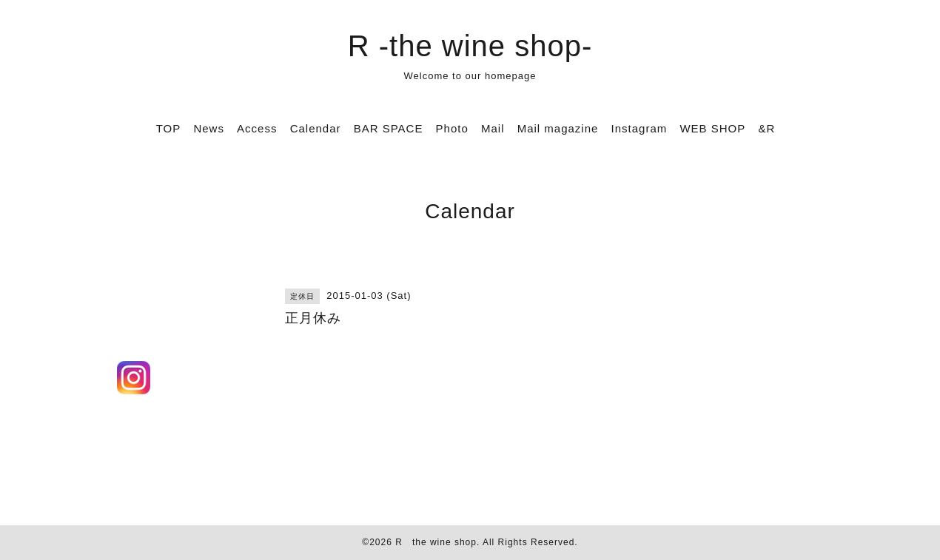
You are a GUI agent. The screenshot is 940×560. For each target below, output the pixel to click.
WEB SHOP (712, 128)
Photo (452, 128)
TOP (169, 128)
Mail (493, 128)
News (209, 128)
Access (257, 128)
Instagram (639, 128)
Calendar (316, 128)
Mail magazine (558, 128)
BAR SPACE (389, 128)
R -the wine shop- (470, 46)
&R (766, 128)
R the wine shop (436, 542)
